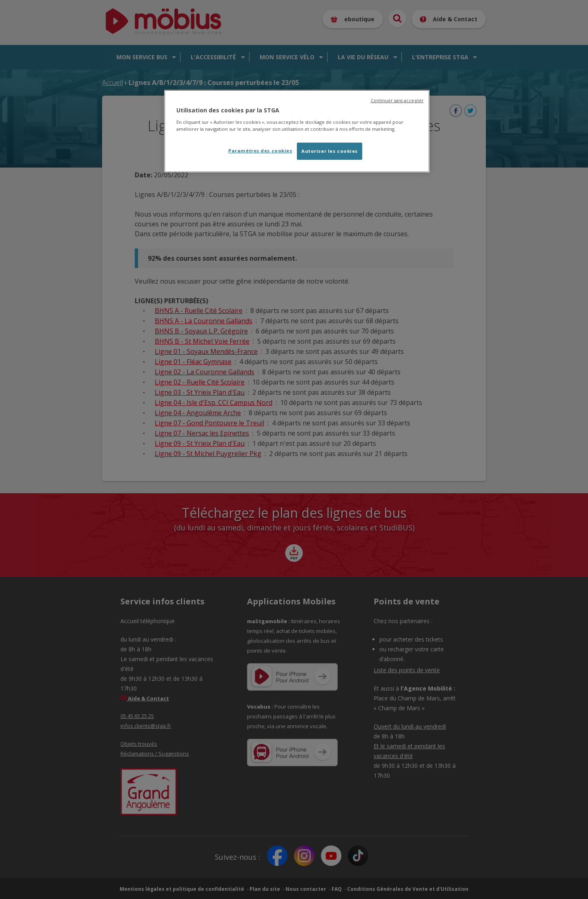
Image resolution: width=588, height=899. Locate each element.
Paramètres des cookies (260, 151)
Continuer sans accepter (397, 101)
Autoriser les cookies (330, 151)
